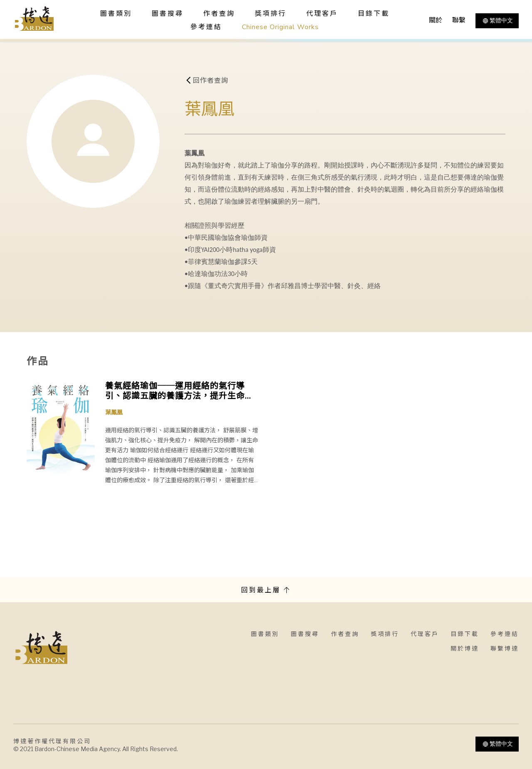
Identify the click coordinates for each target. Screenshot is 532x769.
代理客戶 (322, 14)
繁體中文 (497, 21)
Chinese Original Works (280, 27)
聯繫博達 (505, 649)
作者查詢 (219, 14)
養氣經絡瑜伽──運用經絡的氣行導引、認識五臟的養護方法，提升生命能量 (179, 391)
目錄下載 (374, 14)
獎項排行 (271, 14)
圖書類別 (265, 634)
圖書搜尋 (305, 634)
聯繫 (459, 20)
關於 (436, 20)
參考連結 (206, 27)
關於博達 (465, 649)
